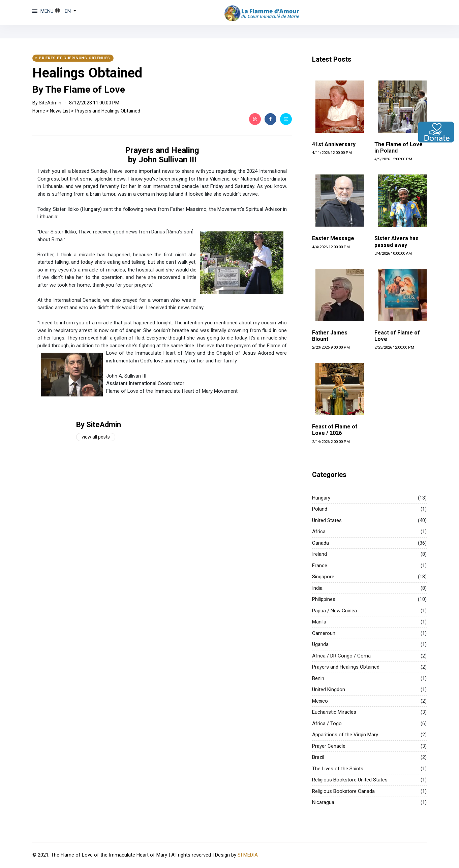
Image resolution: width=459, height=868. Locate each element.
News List (60, 111)
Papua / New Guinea (334, 611)
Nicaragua (323, 802)
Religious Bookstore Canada (343, 791)
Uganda (320, 644)
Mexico (320, 701)
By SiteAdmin (99, 425)
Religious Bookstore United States (350, 780)
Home (39, 111)
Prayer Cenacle (329, 746)
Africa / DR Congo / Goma (341, 656)
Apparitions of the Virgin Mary (345, 735)
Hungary (321, 498)
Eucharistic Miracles (334, 712)
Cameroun (324, 633)
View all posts (96, 437)
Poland (320, 509)
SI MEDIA (248, 855)
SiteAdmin (50, 103)
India (317, 588)
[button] (66, 11)
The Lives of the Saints (338, 769)
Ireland (319, 554)
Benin (318, 678)
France (320, 566)
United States (327, 520)
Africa (319, 532)
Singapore (323, 577)
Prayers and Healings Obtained (108, 111)
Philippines (324, 599)
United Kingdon (329, 689)
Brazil (318, 757)
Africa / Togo (327, 724)
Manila (319, 622)
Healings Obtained (87, 73)
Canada (320, 543)
